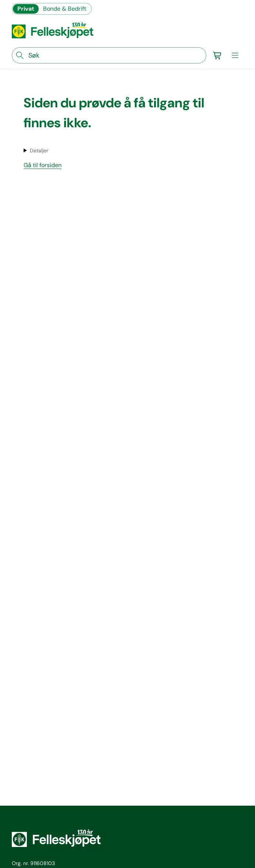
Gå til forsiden (43, 165)
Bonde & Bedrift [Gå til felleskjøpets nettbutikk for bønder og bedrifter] (65, 9)
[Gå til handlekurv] (217, 55)
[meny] (235, 55)
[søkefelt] (109, 55)
